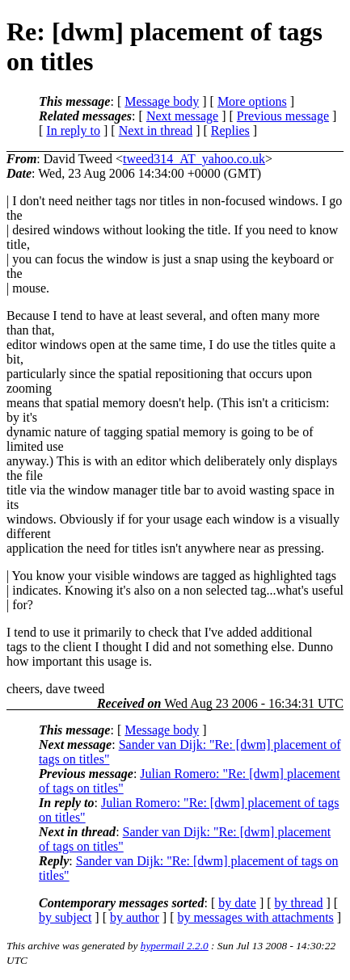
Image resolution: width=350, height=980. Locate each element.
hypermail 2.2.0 (175, 946)
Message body (162, 101)
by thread (299, 903)
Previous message (283, 116)
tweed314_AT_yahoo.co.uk (194, 159)
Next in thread (156, 130)
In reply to (73, 130)
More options (252, 101)
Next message (182, 116)
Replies (230, 130)
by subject (65, 917)
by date (237, 903)
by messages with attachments (256, 917)
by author (135, 917)
